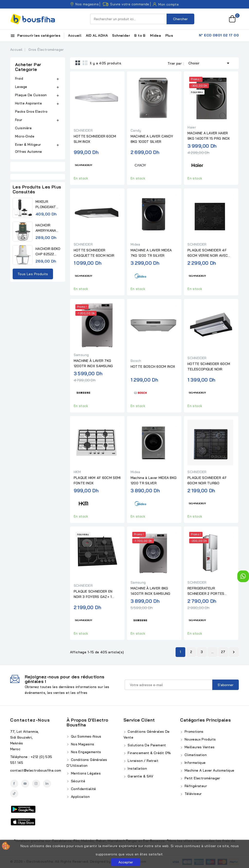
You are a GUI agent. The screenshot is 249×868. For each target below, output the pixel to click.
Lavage (21, 87)
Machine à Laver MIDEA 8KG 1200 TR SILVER (154, 480)
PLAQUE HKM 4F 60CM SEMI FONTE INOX (97, 480)
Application (80, 797)
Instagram (36, 784)
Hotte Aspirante (28, 103)
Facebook (14, 784)
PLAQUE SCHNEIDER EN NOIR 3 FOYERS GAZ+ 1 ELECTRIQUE (93, 594)
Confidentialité (83, 789)
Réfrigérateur (195, 786)
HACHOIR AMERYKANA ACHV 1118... (46, 228)
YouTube (25, 784)
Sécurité (77, 781)
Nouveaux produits (200, 739)
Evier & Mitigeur (28, 145)
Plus (169, 35)
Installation (137, 768)
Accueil (75, 35)
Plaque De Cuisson (31, 95)
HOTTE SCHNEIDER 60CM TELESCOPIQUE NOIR (209, 366)
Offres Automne (29, 152)
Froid (19, 78)
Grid (78, 63)
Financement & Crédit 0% (149, 753)
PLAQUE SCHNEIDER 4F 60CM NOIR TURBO (207, 480)
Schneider (121, 35)
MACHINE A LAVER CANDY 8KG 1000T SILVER (152, 139)
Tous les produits (33, 274)
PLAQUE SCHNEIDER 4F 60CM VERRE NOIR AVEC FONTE (208, 253)
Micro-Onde (25, 136)
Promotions (193, 732)
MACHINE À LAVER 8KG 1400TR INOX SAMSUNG (151, 591)
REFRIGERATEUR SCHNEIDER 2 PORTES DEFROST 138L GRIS (206, 591)
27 (223, 652)
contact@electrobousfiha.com (36, 770)
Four (19, 120)
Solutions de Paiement (146, 745)
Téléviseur (192, 794)
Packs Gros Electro (31, 111)
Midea (155, 35)
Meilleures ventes (199, 747)
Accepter (126, 862)
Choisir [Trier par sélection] (210, 63)
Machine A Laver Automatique (209, 770)
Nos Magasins (82, 744)
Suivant (234, 652)
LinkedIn (47, 784)
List (85, 63)
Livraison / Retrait (142, 761)
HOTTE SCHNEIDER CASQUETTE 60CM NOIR (94, 253)
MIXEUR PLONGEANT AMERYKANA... (47, 204)
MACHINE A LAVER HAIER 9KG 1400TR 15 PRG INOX (209, 136)
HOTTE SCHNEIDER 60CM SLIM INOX (95, 139)
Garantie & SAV (140, 776)
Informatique (194, 763)
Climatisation (195, 755)
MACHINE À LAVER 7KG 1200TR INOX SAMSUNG (93, 363)
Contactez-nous (30, 720)
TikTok (14, 794)
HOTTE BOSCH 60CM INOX (153, 366)
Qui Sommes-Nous (85, 736)
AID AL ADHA (97, 35)
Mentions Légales (85, 773)
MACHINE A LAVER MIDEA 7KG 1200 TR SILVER (151, 253)
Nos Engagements (85, 752)
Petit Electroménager (202, 778)
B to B (140, 35)
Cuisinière (23, 128)
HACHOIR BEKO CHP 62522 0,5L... (48, 252)
